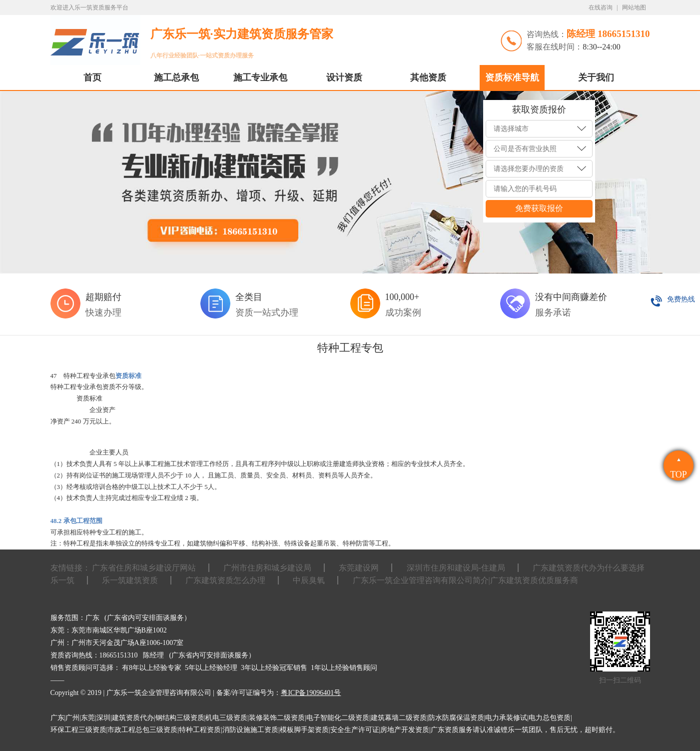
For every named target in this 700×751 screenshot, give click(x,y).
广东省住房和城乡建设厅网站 (144, 568)
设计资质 (344, 77)
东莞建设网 (359, 568)
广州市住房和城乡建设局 (267, 568)
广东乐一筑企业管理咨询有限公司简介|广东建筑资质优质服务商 (465, 580)
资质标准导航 (512, 77)
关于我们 (596, 77)
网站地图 (634, 7)
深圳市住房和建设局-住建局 (456, 568)
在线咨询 (601, 7)
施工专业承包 (260, 77)
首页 (92, 77)
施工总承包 (176, 77)
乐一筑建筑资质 (130, 580)
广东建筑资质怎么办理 (225, 580)
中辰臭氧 (309, 580)
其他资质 (428, 77)
